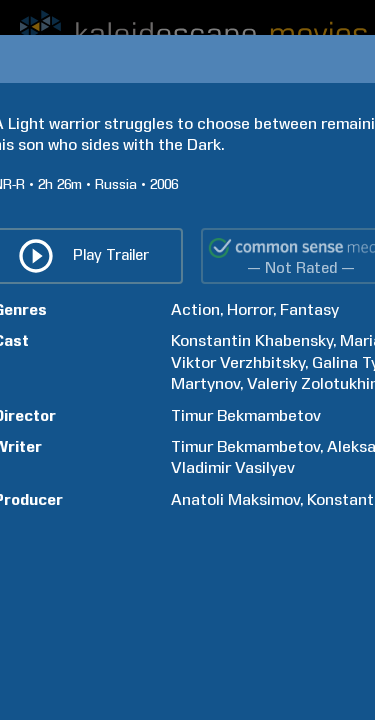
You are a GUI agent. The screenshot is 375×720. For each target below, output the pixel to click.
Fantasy (309, 309)
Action (195, 309)
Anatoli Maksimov (235, 499)
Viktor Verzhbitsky (238, 362)
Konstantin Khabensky (252, 340)
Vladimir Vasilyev (233, 467)
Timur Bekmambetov (246, 415)
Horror (250, 309)
